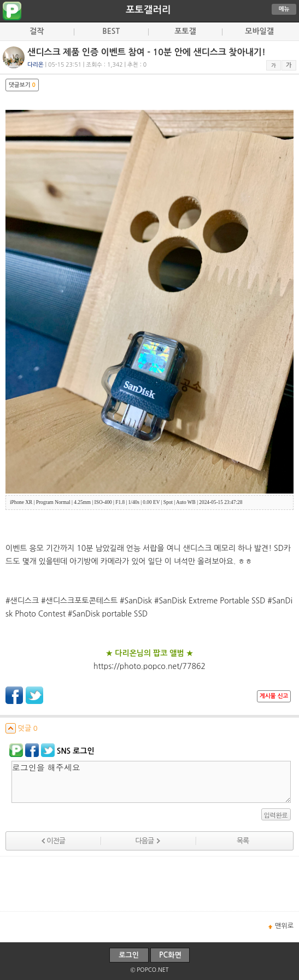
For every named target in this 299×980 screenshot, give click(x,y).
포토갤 (185, 31)
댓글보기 (22, 85)
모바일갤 (259, 31)
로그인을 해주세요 (151, 782)
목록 (243, 841)
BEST (111, 31)
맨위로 (284, 926)
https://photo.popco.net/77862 (149, 666)
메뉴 (284, 9)
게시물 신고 (274, 696)
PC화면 (170, 955)
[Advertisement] (150, 884)
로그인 (129, 955)
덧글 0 (22, 728)
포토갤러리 (148, 10)
